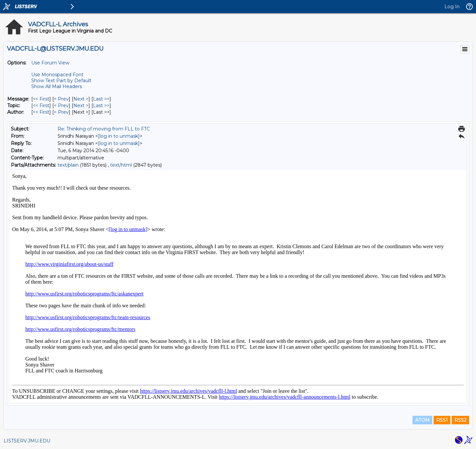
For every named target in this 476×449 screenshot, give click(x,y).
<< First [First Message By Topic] (41, 106)
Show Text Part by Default (61, 81)
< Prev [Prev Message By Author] (61, 112)
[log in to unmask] (119, 136)
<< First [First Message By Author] (41, 112)
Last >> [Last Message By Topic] (101, 106)
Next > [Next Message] (81, 99)
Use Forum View (50, 63)
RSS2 (460, 420)
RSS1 (442, 420)
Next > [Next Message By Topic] (81, 106)
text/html (121, 165)
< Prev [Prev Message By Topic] (61, 106)
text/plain (68, 165)
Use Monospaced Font (57, 75)
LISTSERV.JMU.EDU (27, 441)
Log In (452, 7)
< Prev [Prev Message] (61, 99)
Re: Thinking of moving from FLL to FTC (104, 129)
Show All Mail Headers (57, 86)
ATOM (422, 420)
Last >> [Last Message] (101, 99)
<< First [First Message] (41, 99)
